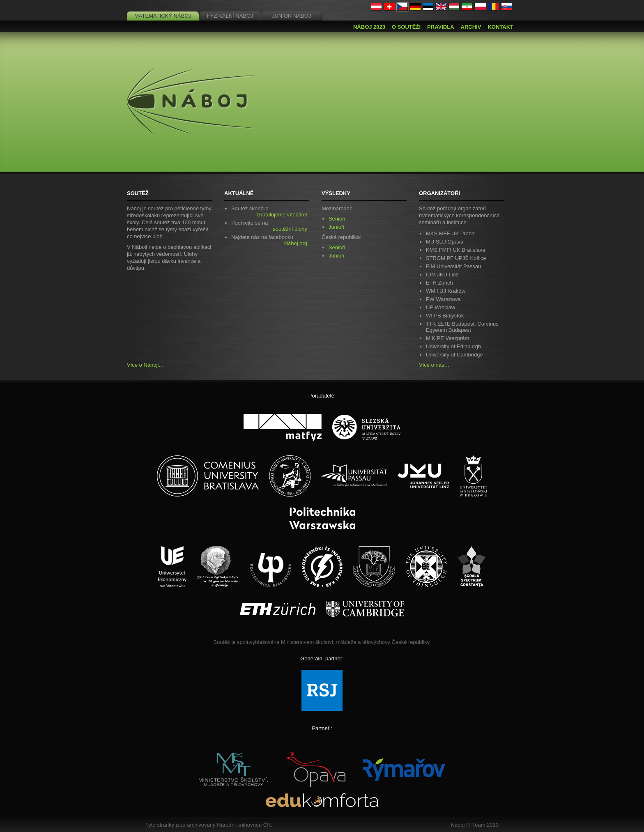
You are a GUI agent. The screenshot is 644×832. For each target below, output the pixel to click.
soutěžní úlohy (290, 229)
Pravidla (440, 27)
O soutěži (406, 27)
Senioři (337, 219)
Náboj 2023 (369, 27)
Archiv (471, 27)
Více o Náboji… (145, 365)
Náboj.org (296, 243)
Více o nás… (434, 365)
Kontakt (500, 27)
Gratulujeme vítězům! (282, 215)
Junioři (336, 227)
